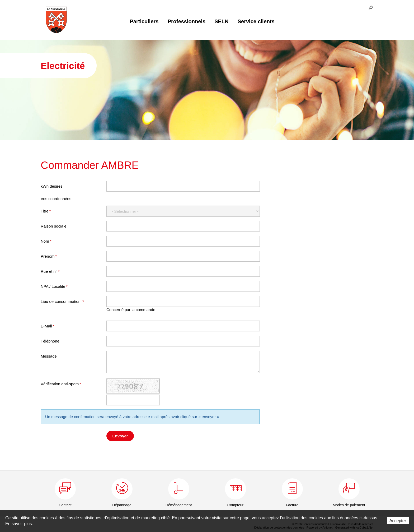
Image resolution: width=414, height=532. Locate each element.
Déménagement (179, 505)
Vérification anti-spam (61, 384)
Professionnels (187, 21)
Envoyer (120, 436)
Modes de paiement (349, 505)
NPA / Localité (54, 286)
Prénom (49, 256)
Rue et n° (50, 271)
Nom (46, 241)
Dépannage (122, 505)
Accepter (398, 521)
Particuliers (144, 21)
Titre (46, 211)
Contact (65, 505)
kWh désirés (52, 186)
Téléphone (50, 341)
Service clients (256, 21)
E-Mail (47, 326)
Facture (292, 505)
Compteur (235, 505)
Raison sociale (54, 226)
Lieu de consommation (62, 301)
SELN (221, 21)
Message (49, 356)
